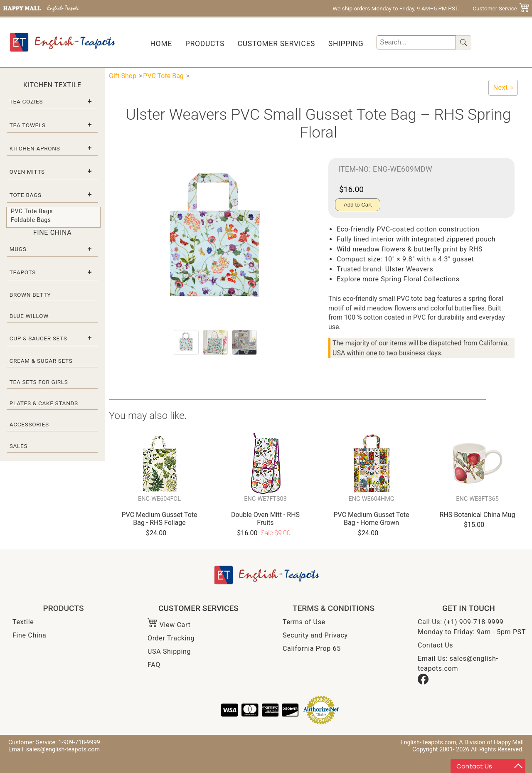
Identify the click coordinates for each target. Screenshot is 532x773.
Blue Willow (29, 316)
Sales (18, 446)
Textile (23, 622)
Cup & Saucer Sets (38, 338)
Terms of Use (304, 622)
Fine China (29, 635)
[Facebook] (423, 682)
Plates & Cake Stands (44, 403)
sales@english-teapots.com (63, 750)
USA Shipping (169, 651)
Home (161, 44)
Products (205, 44)
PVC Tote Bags (32, 211)
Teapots (23, 272)
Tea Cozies (26, 101)
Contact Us (435, 645)
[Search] (416, 42)
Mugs (18, 249)
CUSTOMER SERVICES (198, 608)
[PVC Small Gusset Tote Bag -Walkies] (503, 88)
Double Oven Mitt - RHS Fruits (265, 519)
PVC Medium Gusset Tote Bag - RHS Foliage (160, 519)
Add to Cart (358, 205)
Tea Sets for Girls (39, 382)
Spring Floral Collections (420, 279)
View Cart (169, 625)
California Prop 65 (312, 649)
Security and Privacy (315, 635)
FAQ (154, 665)
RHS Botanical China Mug (478, 515)
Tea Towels (28, 125)
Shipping (346, 44)
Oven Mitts (27, 172)
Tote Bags (26, 195)
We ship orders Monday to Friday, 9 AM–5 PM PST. (396, 8)
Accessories (29, 424)
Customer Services (277, 44)
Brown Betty (30, 295)
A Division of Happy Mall (491, 742)
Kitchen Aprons (35, 148)
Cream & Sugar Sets (41, 361)
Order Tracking (171, 638)
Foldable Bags (31, 220)
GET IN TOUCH (469, 608)
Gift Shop (123, 76)
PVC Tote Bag (163, 76)
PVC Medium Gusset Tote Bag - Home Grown (372, 519)
